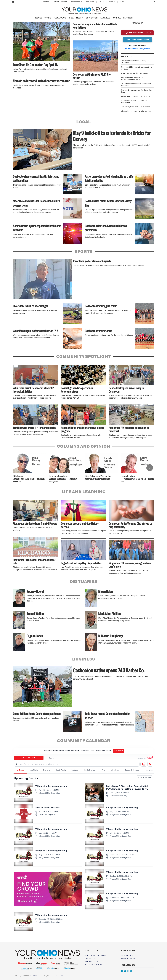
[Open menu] (13, 2)
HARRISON (128, 18)
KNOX (71, 18)
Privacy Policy (60, 976)
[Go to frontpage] (84, 10)
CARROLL (117, 18)
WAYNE (48, 18)
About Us (101, 2)
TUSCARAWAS (60, 18)
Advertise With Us (76, 2)
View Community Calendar (137, 40)
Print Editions (90, 2)
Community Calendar (60, 2)
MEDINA (80, 18)
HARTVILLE (105, 18)
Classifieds (46, 2)
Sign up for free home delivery (137, 33)
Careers (122, 2)
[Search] (154, 2)
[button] (150, 468)
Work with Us (127, 955)
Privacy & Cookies (93, 964)
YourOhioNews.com (37, 976)
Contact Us (112, 2)
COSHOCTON (92, 18)
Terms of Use (91, 961)
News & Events (128, 958)
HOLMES (38, 18)
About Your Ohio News (95, 955)
